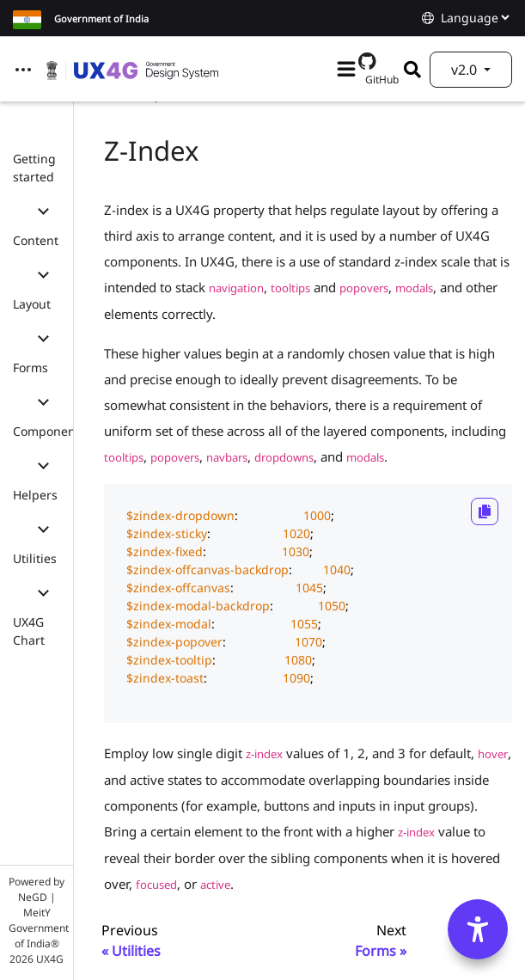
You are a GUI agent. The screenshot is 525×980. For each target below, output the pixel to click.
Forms (31, 367)
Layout (32, 304)
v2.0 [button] (466, 70)
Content (36, 240)
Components (49, 431)
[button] (43, 208)
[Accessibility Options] (478, 929)
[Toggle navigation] (23, 70)
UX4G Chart (29, 631)
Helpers (35, 495)
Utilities (35, 558)
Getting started (34, 168)
